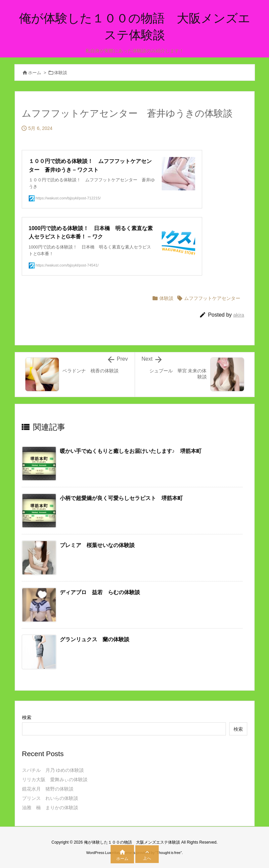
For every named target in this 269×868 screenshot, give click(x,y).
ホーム (35, 73)
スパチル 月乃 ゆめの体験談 (53, 770)
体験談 (61, 73)
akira (239, 315)
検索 (27, 717)
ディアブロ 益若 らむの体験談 (100, 592)
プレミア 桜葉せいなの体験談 (97, 545)
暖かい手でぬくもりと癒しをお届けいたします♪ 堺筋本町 (131, 451)
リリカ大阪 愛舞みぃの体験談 (55, 779)
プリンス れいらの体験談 (50, 798)
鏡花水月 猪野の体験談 (48, 789)
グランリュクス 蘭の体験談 (95, 639)
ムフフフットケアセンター (212, 298)
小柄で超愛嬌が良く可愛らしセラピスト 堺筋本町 (121, 498)
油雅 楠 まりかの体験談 (50, 808)
